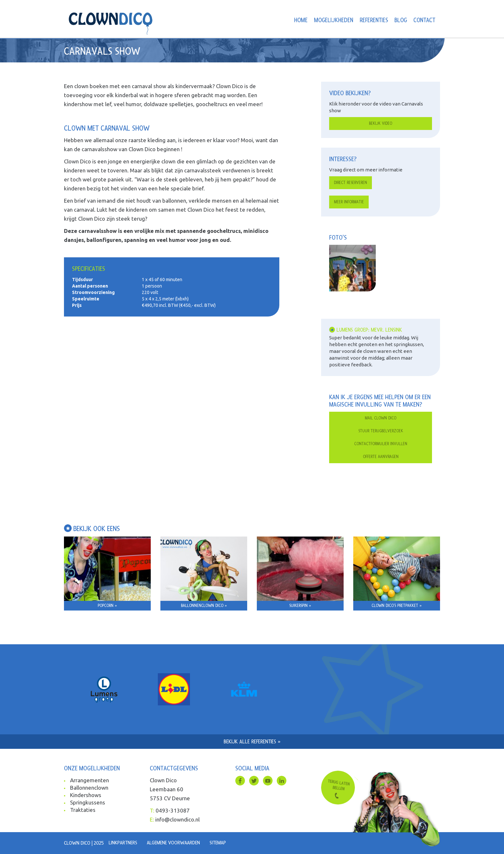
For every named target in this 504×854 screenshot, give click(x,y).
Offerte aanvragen (381, 457)
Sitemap (218, 843)
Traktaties (83, 810)
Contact (424, 20)
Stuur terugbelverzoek (381, 431)
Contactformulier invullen (381, 444)
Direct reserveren (351, 183)
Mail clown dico (381, 418)
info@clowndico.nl (177, 819)
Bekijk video (381, 124)
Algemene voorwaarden (173, 843)
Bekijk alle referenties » (252, 742)
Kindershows (86, 795)
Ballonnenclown (89, 788)
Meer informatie (349, 202)
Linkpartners (123, 843)
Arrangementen (90, 780)
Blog (401, 20)
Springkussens (88, 802)
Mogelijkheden (334, 20)
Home (301, 20)
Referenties (374, 20)
